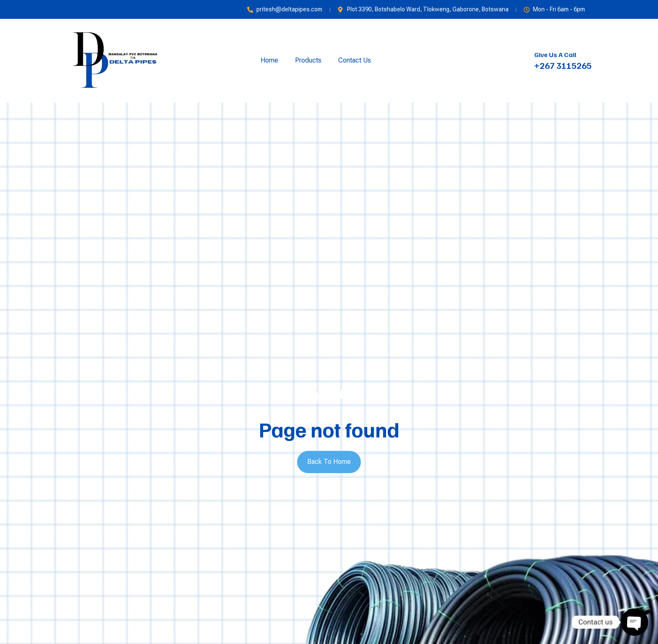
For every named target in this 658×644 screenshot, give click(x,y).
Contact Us (355, 60)
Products (308, 60)
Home (269, 60)
